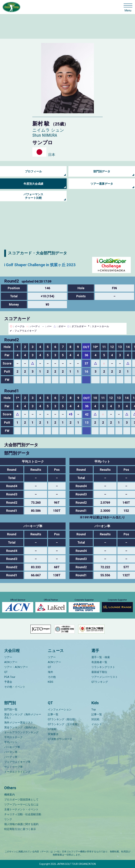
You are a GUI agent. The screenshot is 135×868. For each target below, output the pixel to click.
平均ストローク (13, 737)
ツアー (8, 657)
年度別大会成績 (33, 184)
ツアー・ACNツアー (16, 667)
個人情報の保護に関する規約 (21, 824)
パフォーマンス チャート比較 (33, 196)
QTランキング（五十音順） (64, 724)
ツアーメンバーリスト (105, 677)
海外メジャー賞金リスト (19, 723)
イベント (97, 724)
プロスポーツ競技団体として (21, 800)
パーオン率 (11, 752)
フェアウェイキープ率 (17, 762)
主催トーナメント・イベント (21, 809)
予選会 (8, 682)
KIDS (51, 682)
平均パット (11, 742)
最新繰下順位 (99, 672)
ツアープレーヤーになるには (21, 804)
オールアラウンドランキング (21, 732)
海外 (50, 672)
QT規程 (52, 729)
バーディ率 (11, 757)
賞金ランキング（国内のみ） (21, 727)
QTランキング (100, 682)
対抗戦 (95, 719)
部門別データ (102, 171)
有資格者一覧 (99, 662)
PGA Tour (10, 677)
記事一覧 (53, 714)
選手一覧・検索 (101, 657)
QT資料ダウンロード (60, 739)
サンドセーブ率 (13, 767)
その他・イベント (15, 687)
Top (94, 709)
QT (6, 672)
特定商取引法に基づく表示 (20, 829)
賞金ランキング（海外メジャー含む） (23, 716)
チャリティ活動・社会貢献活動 (23, 814)
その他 (52, 677)
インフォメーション (60, 709)
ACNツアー (11, 662)
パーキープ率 (12, 747)
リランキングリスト (103, 667)
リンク (8, 819)
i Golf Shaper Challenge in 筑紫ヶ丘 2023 (40, 265)
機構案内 (9, 795)
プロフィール (33, 171)
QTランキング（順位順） (63, 719)
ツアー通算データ (102, 184)
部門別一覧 (11, 709)
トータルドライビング (17, 772)
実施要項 (53, 734)
